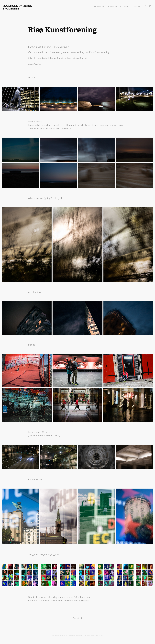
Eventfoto (112, 6)
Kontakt (137, 6)
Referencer (125, 6)
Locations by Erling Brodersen (18, 7)
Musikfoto (99, 6)
